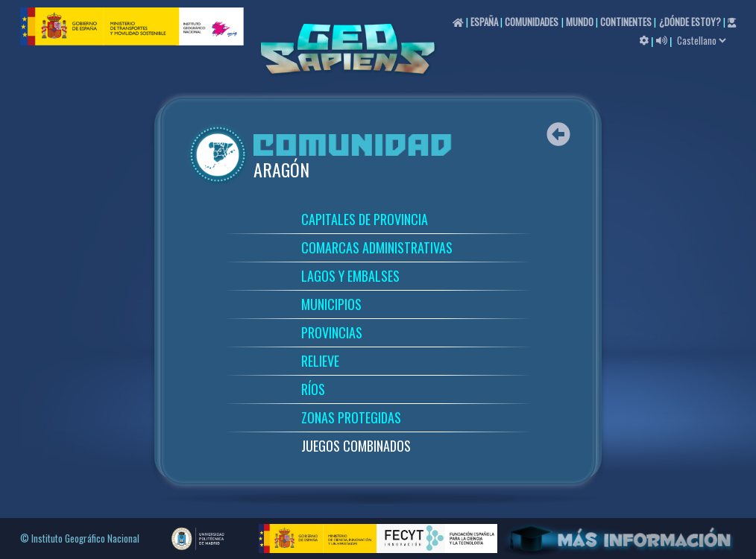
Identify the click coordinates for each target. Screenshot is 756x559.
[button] (644, 40)
